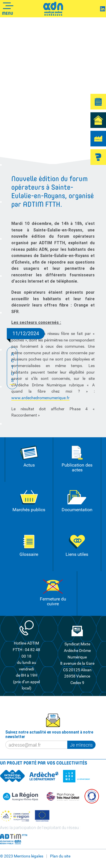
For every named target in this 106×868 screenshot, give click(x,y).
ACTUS (12, 368)
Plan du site (60, 856)
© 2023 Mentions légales (22, 856)
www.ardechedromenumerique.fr (40, 398)
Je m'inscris (81, 745)
